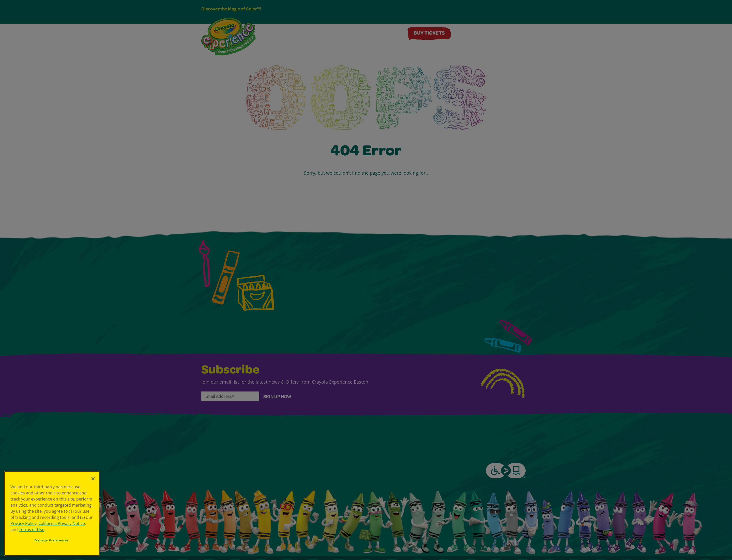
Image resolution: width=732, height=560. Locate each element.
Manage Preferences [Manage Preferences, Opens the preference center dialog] (52, 540)
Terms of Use (32, 529)
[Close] (93, 479)
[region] (52, 513)
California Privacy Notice (62, 523)
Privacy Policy (23, 523)
